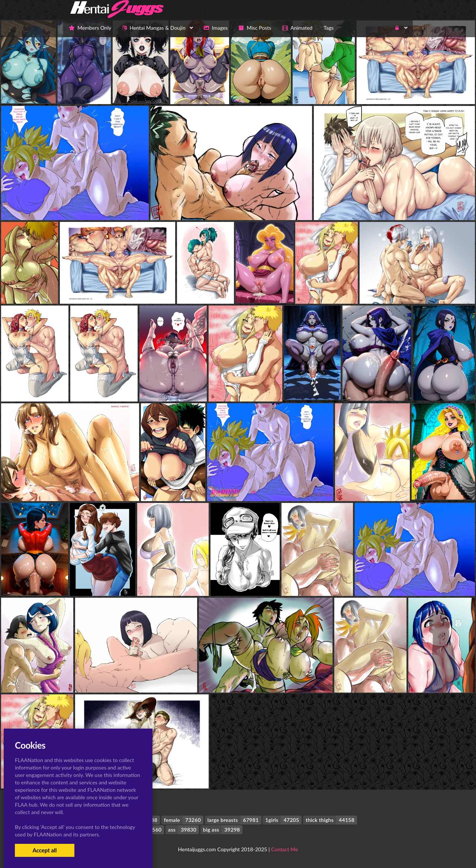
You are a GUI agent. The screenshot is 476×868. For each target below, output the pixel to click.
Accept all (44, 850)
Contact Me (284, 849)
